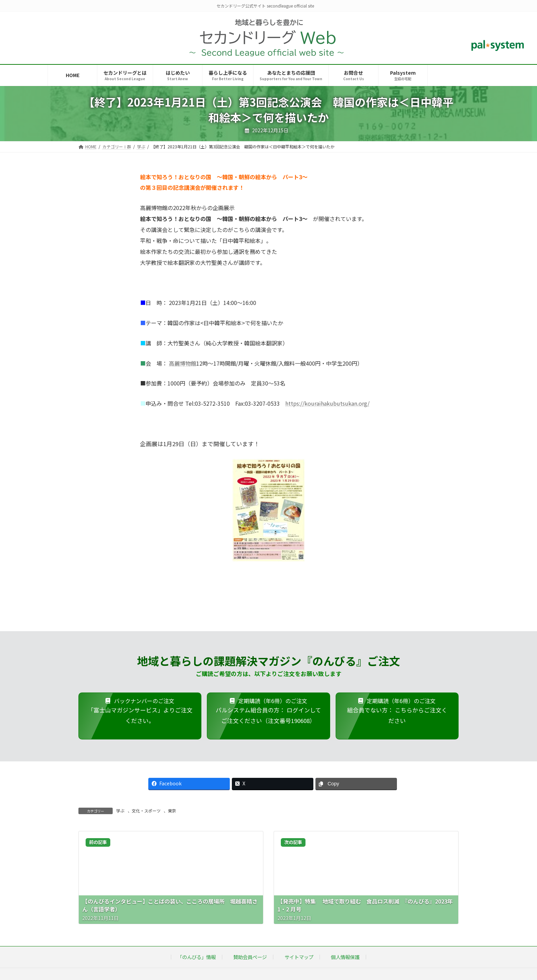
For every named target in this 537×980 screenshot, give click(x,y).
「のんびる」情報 (197, 957)
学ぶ (120, 811)
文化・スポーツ (146, 811)
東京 (172, 811)
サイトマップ (299, 957)
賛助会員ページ (250, 957)
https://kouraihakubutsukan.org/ (327, 403)
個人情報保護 (345, 957)
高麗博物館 (183, 363)
